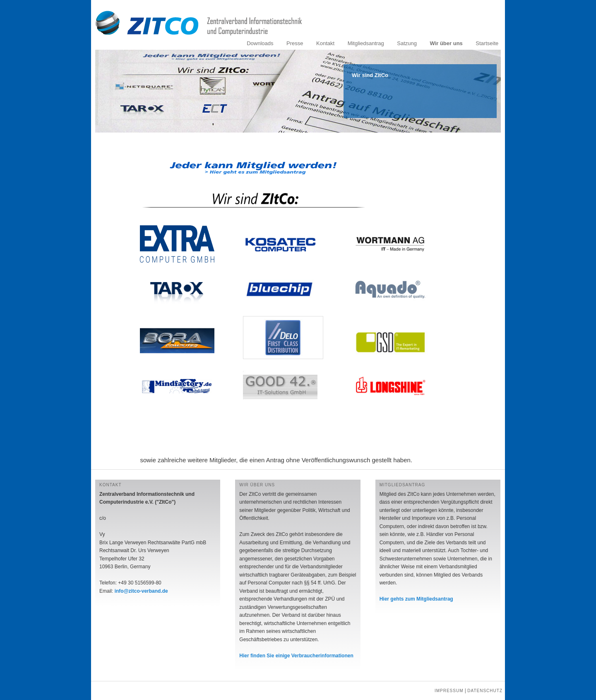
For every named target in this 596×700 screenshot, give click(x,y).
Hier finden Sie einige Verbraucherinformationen (296, 656)
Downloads (260, 43)
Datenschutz (485, 691)
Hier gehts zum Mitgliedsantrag (416, 599)
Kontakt (325, 43)
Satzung (407, 43)
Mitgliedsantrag (366, 43)
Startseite (487, 43)
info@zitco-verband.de (141, 591)
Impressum (449, 691)
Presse (295, 43)
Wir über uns (446, 43)
